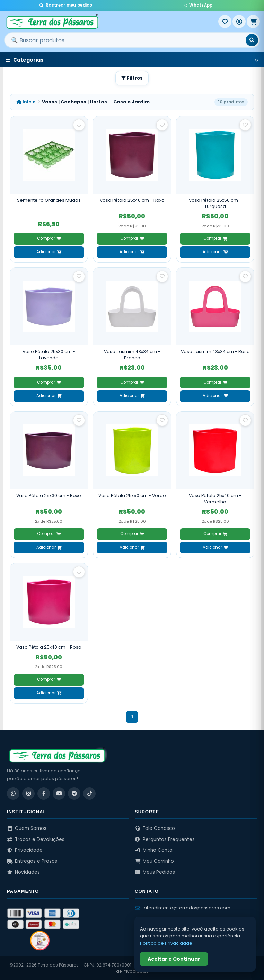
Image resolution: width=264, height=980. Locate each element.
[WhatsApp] (13, 794)
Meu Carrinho (154, 861)
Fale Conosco (155, 828)
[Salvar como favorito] (79, 125)
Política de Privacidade (166, 943)
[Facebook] (44, 794)
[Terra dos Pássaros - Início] (111, 21)
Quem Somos (27, 828)
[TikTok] (89, 794)
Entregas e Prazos (32, 861)
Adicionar (49, 252)
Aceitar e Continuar (174, 959)
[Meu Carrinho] (253, 21)
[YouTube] (59, 794)
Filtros (132, 78)
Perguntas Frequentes (165, 839)
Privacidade (25, 850)
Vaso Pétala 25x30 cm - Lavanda (49, 355)
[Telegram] (74, 794)
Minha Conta (154, 850)
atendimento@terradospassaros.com (183, 908)
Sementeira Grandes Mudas (49, 200)
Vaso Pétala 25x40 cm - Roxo (132, 200)
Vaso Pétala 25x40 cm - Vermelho (215, 499)
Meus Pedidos (155, 872)
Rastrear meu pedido (66, 5)
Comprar (49, 238)
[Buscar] (252, 40)
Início (26, 102)
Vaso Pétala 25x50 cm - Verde (132, 496)
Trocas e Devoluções (36, 839)
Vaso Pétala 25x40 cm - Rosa (49, 647)
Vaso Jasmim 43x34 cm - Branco (132, 355)
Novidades (23, 872)
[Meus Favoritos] (225, 21)
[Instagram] (28, 794)
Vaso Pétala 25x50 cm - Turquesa (215, 203)
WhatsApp (198, 5)
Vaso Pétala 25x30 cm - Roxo (49, 496)
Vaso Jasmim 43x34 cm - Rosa (215, 352)
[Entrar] (239, 21)
